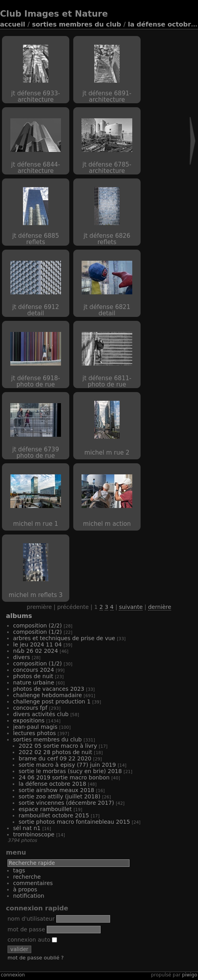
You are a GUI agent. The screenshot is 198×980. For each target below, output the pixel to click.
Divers (22, 657)
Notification (29, 896)
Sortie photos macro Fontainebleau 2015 (74, 822)
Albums (19, 616)
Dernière (160, 607)
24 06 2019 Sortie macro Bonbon (64, 777)
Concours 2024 (33, 670)
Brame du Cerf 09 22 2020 (55, 758)
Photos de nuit (33, 676)
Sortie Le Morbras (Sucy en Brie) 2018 (70, 771)
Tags (19, 870)
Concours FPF (30, 708)
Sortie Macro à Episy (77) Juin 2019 (67, 765)
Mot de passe (26, 929)
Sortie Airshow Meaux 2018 (56, 790)
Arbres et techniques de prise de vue (64, 638)
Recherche (27, 877)
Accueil (13, 24)
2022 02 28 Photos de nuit (55, 752)
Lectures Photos (34, 733)
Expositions (29, 720)
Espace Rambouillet (45, 809)
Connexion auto (32, 940)
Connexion (13, 975)
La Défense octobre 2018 (52, 784)
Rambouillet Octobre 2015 (54, 815)
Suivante (131, 607)
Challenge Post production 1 (52, 701)
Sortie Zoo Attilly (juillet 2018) (60, 796)
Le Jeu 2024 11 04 (37, 644)
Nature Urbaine (34, 682)
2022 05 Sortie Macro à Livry (58, 746)
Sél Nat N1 (27, 828)
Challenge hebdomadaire (48, 695)
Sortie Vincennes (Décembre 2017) (66, 803)
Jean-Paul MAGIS (35, 727)
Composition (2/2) (37, 626)
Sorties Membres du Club (77, 24)
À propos (25, 889)
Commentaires (33, 883)
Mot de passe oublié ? (36, 958)
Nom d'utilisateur (31, 919)
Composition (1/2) (37, 632)
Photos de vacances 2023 (49, 689)
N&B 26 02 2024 (35, 651)
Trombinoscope (34, 834)
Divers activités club (41, 714)
